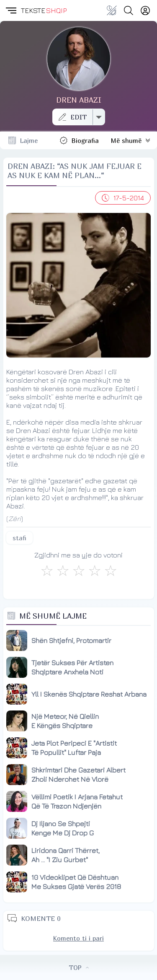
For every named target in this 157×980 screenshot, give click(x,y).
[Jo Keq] (63, 570)
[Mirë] (79, 570)
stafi (19, 538)
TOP (79, 967)
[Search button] (129, 10)
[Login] (145, 10)
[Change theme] (112, 10)
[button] (10, 10)
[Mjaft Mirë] (95, 570)
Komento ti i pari (78, 938)
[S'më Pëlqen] (47, 570)
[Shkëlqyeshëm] (111, 570)
